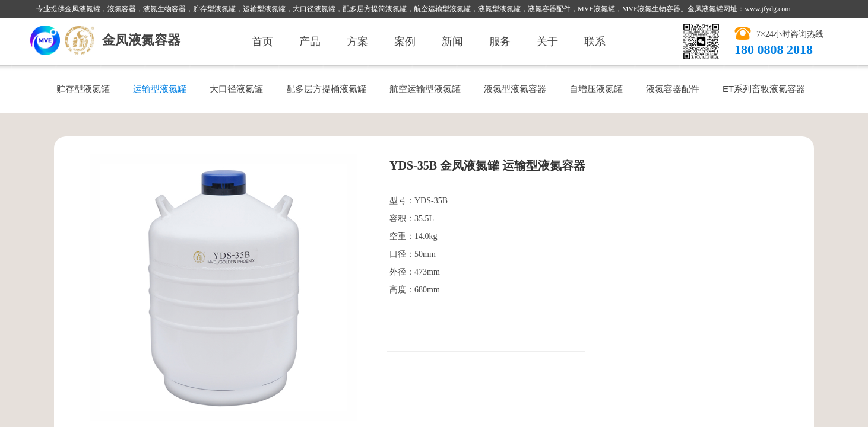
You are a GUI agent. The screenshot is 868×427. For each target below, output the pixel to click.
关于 (547, 42)
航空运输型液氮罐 (425, 89)
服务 (500, 42)
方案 (357, 42)
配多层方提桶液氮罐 (326, 89)
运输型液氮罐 (160, 89)
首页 (262, 42)
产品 (310, 42)
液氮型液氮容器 (515, 89)
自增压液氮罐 (596, 89)
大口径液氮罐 (236, 89)
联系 (595, 42)
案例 (405, 42)
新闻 (452, 42)
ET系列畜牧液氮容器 (764, 89)
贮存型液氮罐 (83, 89)
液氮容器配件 (673, 89)
